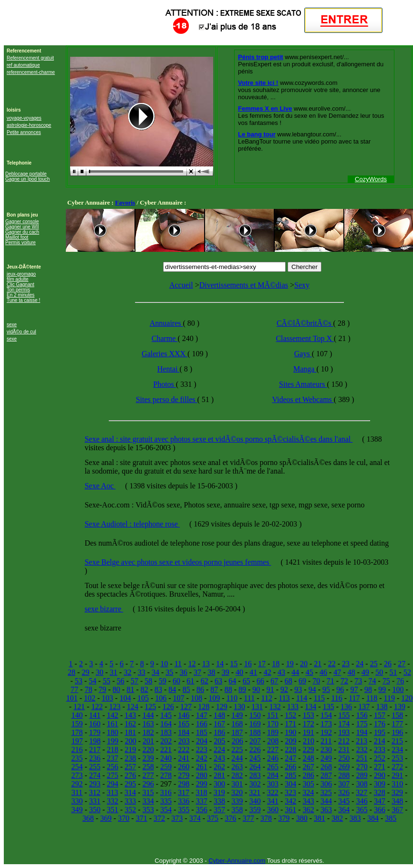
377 (248, 818)
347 (380, 801)
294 (113, 784)
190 (290, 732)
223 (202, 749)
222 (184, 749)
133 (293, 707)
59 (163, 681)
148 (219, 715)
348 (397, 801)
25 (374, 664)
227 (273, 749)
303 (273, 784)
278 (166, 775)
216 (77, 749)
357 (219, 810)
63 (218, 681)
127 (186, 707)
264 (255, 767)
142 (113, 715)
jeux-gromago (21, 274)
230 (326, 749)
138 (382, 707)
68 (289, 681)
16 (248, 664)
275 (113, 775)
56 (121, 681)
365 (362, 810)
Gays (303, 354)
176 (380, 724)
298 (184, 784)
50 (379, 672)
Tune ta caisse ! (23, 300)
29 (85, 672)
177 (397, 724)
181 (130, 732)
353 (148, 810)
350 (95, 810)
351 (113, 810)
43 (281, 672)
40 (239, 672)
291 (397, 775)
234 (397, 749)
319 (219, 792)
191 (309, 732)
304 (290, 784)
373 (177, 818)
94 (312, 689)
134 (310, 707)
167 (219, 724)
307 (344, 784)
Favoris (125, 202)
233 (380, 749)
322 (273, 792)
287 (326, 775)
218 (113, 749)
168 (237, 724)
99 (382, 689)
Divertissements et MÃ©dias (244, 285)
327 (361, 792)
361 (290, 810)
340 (255, 801)
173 (326, 724)
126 (168, 707)
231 (344, 749)
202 (166, 741)
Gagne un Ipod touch (27, 179)
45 (310, 672)
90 (256, 689)
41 (253, 672)
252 (380, 758)
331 (95, 801)
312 (94, 792)
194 (362, 732)
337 (202, 801)
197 (77, 741)
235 (77, 758)
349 (77, 810)
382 (337, 818)
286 (309, 775)
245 (255, 758)
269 (344, 767)
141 (95, 715)
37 (197, 672)
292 (77, 784)
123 (115, 707)
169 (255, 724)
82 (145, 689)
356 (202, 810)
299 (202, 784)
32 (127, 672)
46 (323, 672)
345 (344, 801)
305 (309, 784)
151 (273, 715)
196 (397, 732)
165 (184, 724)
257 (130, 767)
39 (226, 672)
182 (148, 732)
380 (302, 818)
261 (202, 767)
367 (397, 810)
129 (222, 707)
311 (77, 792)
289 (362, 775)
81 (130, 689)
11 (178, 664)
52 (407, 672)
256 (113, 767)
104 (125, 698)
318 (201, 792)
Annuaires (166, 323)
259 (166, 767)
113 (284, 698)
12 (192, 664)
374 (195, 818)
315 (148, 792)
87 (214, 689)
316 (166, 792)
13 (206, 664)
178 (77, 732)
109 (214, 698)
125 (150, 707)
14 (220, 664)
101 (72, 698)
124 (133, 707)
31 (114, 672)
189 (273, 732)
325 (326, 792)
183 (166, 732)
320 (237, 792)
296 (148, 784)
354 (166, 810)
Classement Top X (305, 338)
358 (237, 810)
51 (393, 672)
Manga (305, 369)
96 (340, 689)
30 (100, 672)
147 (202, 715)
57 (134, 681)
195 (380, 732)
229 (309, 749)
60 (176, 681)
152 (290, 715)
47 (337, 672)
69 (302, 681)
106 (161, 698)
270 (362, 767)
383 (355, 818)
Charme (165, 338)
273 (77, 775)
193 (344, 732)
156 (362, 715)
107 (179, 698)
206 (237, 741)
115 (319, 698)
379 (284, 818)
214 (380, 741)
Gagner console (22, 222)
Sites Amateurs (303, 384)
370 (124, 818)
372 (159, 818)
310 (397, 784)
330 (77, 801)
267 (309, 767)
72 (344, 681)
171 (290, 724)
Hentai (169, 369)
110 (232, 698)
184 (184, 732)
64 (232, 681)
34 (155, 672)
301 (237, 784)
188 (255, 732)
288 (344, 775)
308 (362, 784)
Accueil (181, 285)
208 (273, 741)
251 (362, 758)
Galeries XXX (165, 354)
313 (113, 792)
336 (184, 801)
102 (90, 698)
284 (273, 775)
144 (148, 715)
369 (106, 818)
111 (249, 698)
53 (79, 681)
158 (397, 715)
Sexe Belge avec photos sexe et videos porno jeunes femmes (178, 562)
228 (290, 749)
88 (228, 689)
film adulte (18, 279)
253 (397, 758)
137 (364, 707)
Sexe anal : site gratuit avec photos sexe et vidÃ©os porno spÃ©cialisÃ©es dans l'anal (218, 439)
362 (309, 810)
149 (237, 715)
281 (219, 775)
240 (166, 758)
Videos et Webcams (303, 399)
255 (95, 767)
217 (95, 749)
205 (219, 741)
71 (330, 681)
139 (400, 707)
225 (237, 749)
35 (169, 672)
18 (276, 664)
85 (186, 689)
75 (386, 681)
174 (344, 724)
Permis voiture (21, 243)
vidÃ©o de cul (21, 332)
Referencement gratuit (30, 58)
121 (79, 707)
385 (391, 818)
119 (389, 698)
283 (255, 775)
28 (72, 672)
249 (326, 758)
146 (184, 715)
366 (380, 810)
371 (142, 818)
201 (148, 741)
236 (95, 758)
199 (113, 741)
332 (113, 801)
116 (336, 698)
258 (148, 767)
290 (380, 775)
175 (362, 724)
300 (219, 784)
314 (130, 792)
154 (326, 715)
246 (273, 758)
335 (166, 801)
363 (326, 810)
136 (346, 707)
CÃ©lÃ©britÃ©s (305, 323)
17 (262, 664)
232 (362, 749)
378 (266, 818)
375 (213, 818)
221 (166, 749)
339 (237, 801)
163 (148, 724)
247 (290, 758)
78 (88, 689)
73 (358, 681)
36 (184, 672)
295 (130, 784)
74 (372, 681)
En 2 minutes (21, 295)
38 (211, 672)
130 (239, 707)
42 (268, 672)
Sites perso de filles (167, 399)
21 (318, 664)
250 (344, 758)
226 (255, 749)
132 (275, 707)
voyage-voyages (24, 118)
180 (113, 732)
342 (290, 801)
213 (361, 741)
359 (255, 810)
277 (148, 775)
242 (202, 758)
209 (291, 741)
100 (398, 689)
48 (351, 672)
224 (219, 749)
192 (326, 732)
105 (143, 698)
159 (77, 724)
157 (380, 715)
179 (95, 732)
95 (326, 689)
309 (380, 784)
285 (290, 775)
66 (260, 681)
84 (172, 689)
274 (95, 775)
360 (273, 810)
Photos (165, 384)
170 (273, 724)
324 (308, 792)
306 (326, 784)
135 (329, 707)
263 (237, 767)
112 (266, 698)
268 (326, 767)
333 (130, 801)
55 (106, 681)
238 (130, 758)
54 (93, 681)
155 (344, 715)
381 (320, 818)
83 (158, 689)
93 (298, 689)
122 (97, 707)
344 (326, 801)
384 (373, 818)
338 (219, 801)
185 (202, 732)
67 (274, 681)
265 (273, 767)
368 (88, 818)
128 (204, 707)
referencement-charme (31, 72)
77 (74, 689)
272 (397, 767)
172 (309, 724)
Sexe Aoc (100, 486)
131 (257, 707)
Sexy (302, 285)
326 (344, 792)
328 (380, 792)
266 (290, 767)
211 (326, 741)
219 (130, 749)
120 (407, 698)
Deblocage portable (26, 174)
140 (77, 715)
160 (95, 724)
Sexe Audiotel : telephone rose (132, 524)
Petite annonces (24, 132)
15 (234, 664)
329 (397, 792)
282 (237, 775)
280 (202, 775)
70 (316, 681)
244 (237, 758)
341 (273, 801)
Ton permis (18, 290)
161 (113, 724)
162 (130, 724)
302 (255, 784)
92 (284, 689)
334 (148, 801)
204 (202, 741)
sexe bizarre (104, 609)
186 (219, 732)
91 (270, 689)
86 (200, 689)
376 (230, 818)
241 (184, 758)
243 (219, 758)
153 (309, 715)
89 (242, 689)
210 (309, 741)
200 (131, 741)
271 (380, 767)
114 (302, 698)
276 (130, 775)
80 (116, 689)
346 (362, 801)
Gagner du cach (22, 232)
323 (290, 792)
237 (113, 758)
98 (368, 689)
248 (309, 758)
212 (344, 741)
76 (400, 681)
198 (95, 741)
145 (166, 715)
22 (332, 664)
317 (184, 792)
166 (202, 724)
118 (372, 698)
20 (304, 664)
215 (397, 741)
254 (77, 767)
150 (255, 715)
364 (344, 810)
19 (290, 664)
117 (354, 698)
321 (255, 792)
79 (103, 689)
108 (196, 698)
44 (295, 672)
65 (247, 681)
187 (237, 732)
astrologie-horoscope (29, 125)
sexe (12, 325)
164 (166, 724)
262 (219, 767)
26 (388, 664)
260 (184, 767)
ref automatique (23, 65)
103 (107, 698)
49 (365, 672)
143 (130, 715)
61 (190, 681)
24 (360, 664)
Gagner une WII (22, 227)
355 (184, 810)
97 (354, 689)
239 (148, 758)
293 (95, 784)
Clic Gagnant (21, 284)
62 (205, 681)
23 (346, 664)
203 (184, 741)
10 (164, 664)
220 (148, 749)
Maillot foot (17, 237)
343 (309, 801)
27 (402, 664)
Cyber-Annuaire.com (237, 861)
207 (255, 741)
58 (148, 681)
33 (142, 672)
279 (184, 775)
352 (130, 810)
